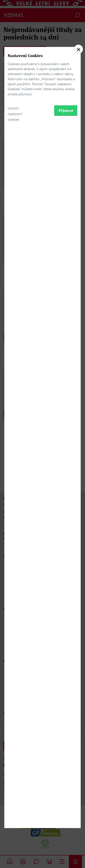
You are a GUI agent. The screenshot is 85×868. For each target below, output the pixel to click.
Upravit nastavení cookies (15, 465)
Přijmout (66, 462)
